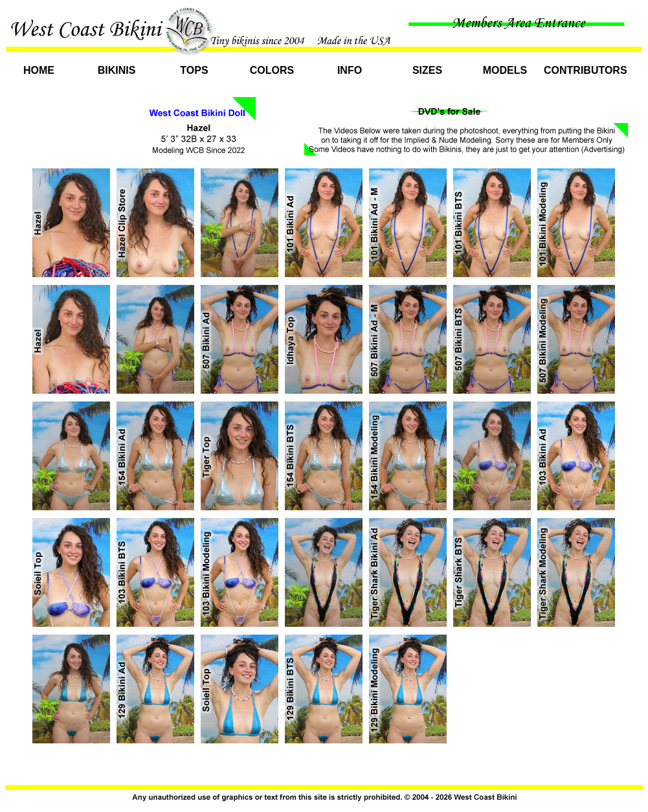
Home (39, 70)
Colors (272, 70)
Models (505, 70)
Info (350, 70)
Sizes (427, 70)
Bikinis (117, 70)
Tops (194, 70)
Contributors (583, 70)
